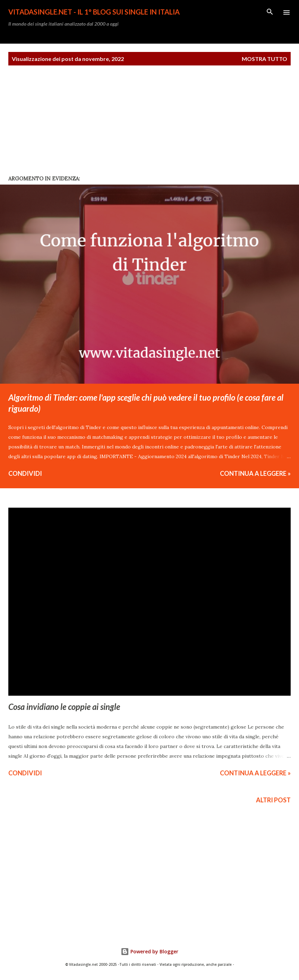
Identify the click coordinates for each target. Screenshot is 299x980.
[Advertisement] (52, 125)
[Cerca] (270, 12)
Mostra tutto (264, 59)
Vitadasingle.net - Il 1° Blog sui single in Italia (94, 12)
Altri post (273, 800)
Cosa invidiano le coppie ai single (64, 707)
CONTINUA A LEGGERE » (255, 473)
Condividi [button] (25, 473)
